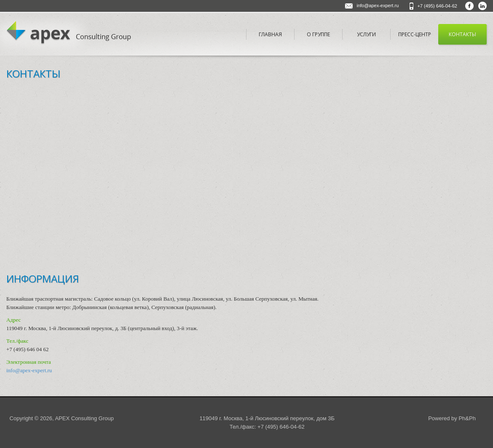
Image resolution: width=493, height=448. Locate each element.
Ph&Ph (467, 418)
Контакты (462, 34)
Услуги (366, 34)
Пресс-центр (415, 34)
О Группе (318, 34)
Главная (270, 34)
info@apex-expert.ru (378, 5)
